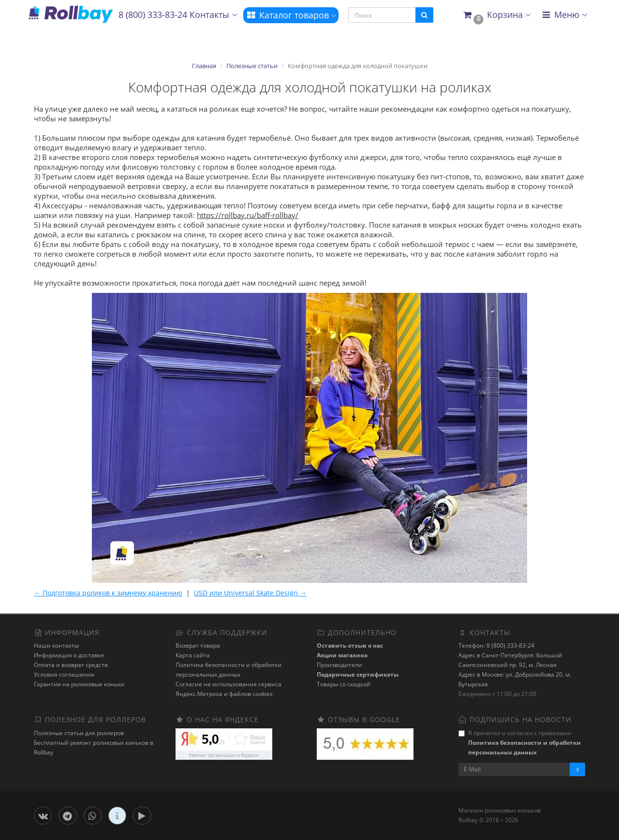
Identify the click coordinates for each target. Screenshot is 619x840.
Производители (339, 665)
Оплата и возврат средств (71, 665)
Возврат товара (198, 645)
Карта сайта (193, 655)
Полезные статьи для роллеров (79, 733)
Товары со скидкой (344, 684)
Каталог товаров (291, 15)
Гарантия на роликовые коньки (79, 684)
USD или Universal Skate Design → (250, 593)
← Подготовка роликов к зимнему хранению (108, 593)
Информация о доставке (69, 655)
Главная (204, 66)
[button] (496, 15)
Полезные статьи (252, 66)
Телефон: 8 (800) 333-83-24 (496, 645)
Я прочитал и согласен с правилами (520, 743)
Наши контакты (56, 645)
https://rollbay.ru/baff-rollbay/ (248, 215)
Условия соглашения (64, 674)
